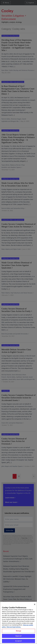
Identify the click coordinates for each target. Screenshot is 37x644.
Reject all (18, 636)
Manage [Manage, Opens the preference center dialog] (18, 631)
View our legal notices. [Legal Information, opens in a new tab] (14, 627)
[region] (18, 623)
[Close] (35, 604)
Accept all (18, 641)
